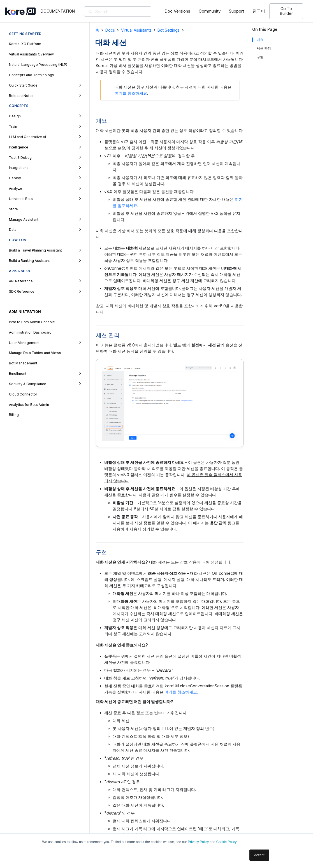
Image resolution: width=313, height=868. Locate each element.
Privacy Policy (198, 842)
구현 (260, 57)
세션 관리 (264, 48)
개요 (260, 40)
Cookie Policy (227, 842)
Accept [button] (259, 855)
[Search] (127, 11)
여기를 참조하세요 (131, 93)
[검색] (92, 12)
